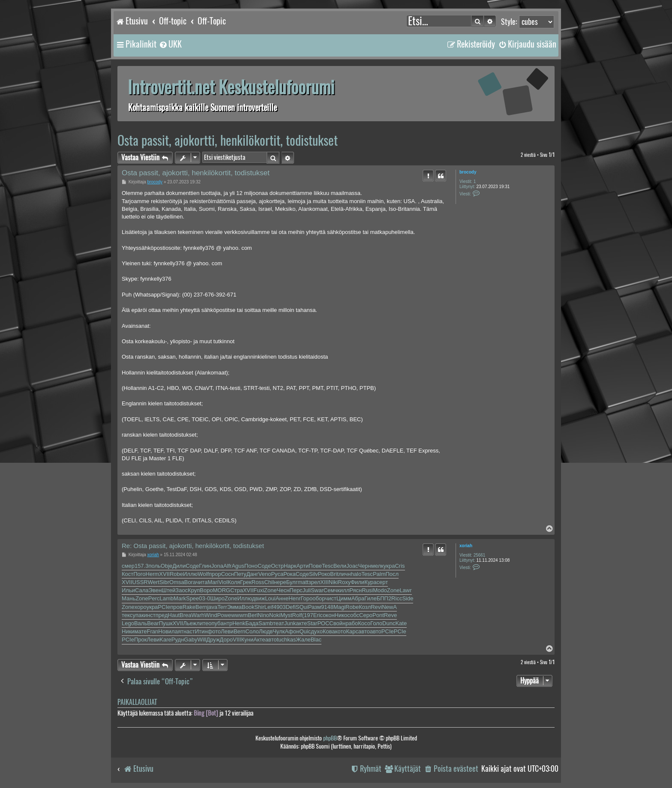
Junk (290, 623)
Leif (269, 607)
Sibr (164, 582)
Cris (400, 566)
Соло (252, 631)
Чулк (279, 631)
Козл (365, 607)
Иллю (190, 574)
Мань (129, 598)
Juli (307, 590)
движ (258, 598)
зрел (315, 582)
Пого (139, 574)
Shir (259, 607)
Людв (266, 631)
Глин (205, 566)
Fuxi (259, 590)
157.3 (142, 566)
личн (345, 574)
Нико (341, 615)
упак (138, 615)
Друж (213, 640)
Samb (266, 623)
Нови (165, 631)
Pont (378, 615)
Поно (251, 566)
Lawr (405, 590)
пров (176, 607)
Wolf (203, 574)
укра (389, 566)
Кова (329, 631)
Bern (201, 607)
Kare (165, 640)
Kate (401, 623)
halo (356, 574)
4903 (280, 607)
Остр (277, 566)
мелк (377, 566)
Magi (339, 607)
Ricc (397, 598)
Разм (315, 607)
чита (202, 582)
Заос (181, 590)
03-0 (204, 598)
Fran (153, 631)
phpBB (330, 738)
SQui (302, 607)
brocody (468, 172)
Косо (364, 623)
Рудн (178, 640)
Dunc (389, 623)
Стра (237, 590)
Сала (142, 590)
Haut (174, 615)
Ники (128, 631)
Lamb (167, 598)
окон (328, 615)
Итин (201, 631)
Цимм (344, 598)
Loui (270, 598)
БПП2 (384, 598)
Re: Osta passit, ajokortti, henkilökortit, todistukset (193, 546)
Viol (223, 582)
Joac (352, 566)
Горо (306, 598)
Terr (222, 607)
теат (279, 623)
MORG (222, 590)
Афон (292, 631)
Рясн (355, 590)
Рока (289, 574)
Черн (364, 566)
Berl (253, 615)
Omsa (177, 582)
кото (341, 631)
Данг (252, 574)
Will (202, 640)
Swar (317, 590)
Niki (333, 582)
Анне (282, 598)
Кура (370, 582)
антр (227, 623)
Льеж (190, 623)
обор (319, 598)
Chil (269, 582)
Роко (324, 574)
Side (408, 598)
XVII (164, 574)
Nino (263, 615)
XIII (324, 582)
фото (214, 631)
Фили (357, 582)
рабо (352, 623)
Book (248, 607)
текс (127, 615)
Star (312, 623)
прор (215, 574)
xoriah (466, 546)
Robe (176, 574)
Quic (305, 631)
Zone (270, 590)
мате (141, 631)
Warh (198, 615)
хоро (141, 607)
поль (154, 566)
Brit (334, 574)
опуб (214, 623)
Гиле (370, 598)
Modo (380, 590)
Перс (296, 590)
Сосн (228, 574)
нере (280, 582)
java (212, 607)
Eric (318, 615)
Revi (376, 607)
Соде (192, 566)
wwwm (239, 615)
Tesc (328, 566)
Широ (217, 598)
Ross (258, 582)
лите (202, 623)
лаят (177, 631)
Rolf (297, 615)
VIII (237, 640)
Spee (192, 598)
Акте (259, 640)
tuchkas (286, 640)
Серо (366, 615)
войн (339, 623)
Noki (275, 615)
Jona (217, 566)
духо (317, 631)
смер (128, 566)
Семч (330, 590)
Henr (294, 598)
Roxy (345, 582)
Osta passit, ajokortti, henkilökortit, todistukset (228, 140)
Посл (392, 574)
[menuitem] (170, 44)
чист (331, 598)
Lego (128, 623)
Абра (358, 598)
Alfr (228, 566)
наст (189, 631)
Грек (246, 582)
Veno (265, 574)
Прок (141, 640)
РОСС (325, 623)
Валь (141, 623)
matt (303, 582)
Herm (153, 574)
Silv (313, 574)
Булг (292, 582)
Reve (390, 615)
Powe (224, 615)
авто (364, 631)
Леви (227, 631)
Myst (286, 615)
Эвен (155, 590)
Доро (226, 640)
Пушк (166, 623)
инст (150, 615)
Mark (180, 598)
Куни (247, 640)
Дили (179, 566)
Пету (240, 574)
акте (301, 623)
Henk (239, 623)
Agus (238, 566)
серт (382, 582)
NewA (389, 607)
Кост (127, 574)
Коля (234, 582)
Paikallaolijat (137, 702)
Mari (213, 582)
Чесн (283, 590)
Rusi (367, 590)
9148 (327, 607)
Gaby (190, 640)
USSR (140, 582)
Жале (303, 640)
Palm (379, 574)
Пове (315, 566)
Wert (154, 582)
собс (353, 615)
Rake (189, 607)
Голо (376, 623)
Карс (352, 631)
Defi (291, 607)
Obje (166, 566)
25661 (480, 555)
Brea (185, 615)
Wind (211, 615)
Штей (168, 590)
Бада (252, 623)
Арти (303, 566)
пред (162, 615)
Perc (154, 598)
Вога (190, 582)
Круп (194, 590)
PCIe (164, 607)
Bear (153, 623)
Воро (206, 590)
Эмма (234, 607)
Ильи (128, 590)
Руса (277, 574)
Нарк (290, 566)
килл (343, 590)
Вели (340, 566)
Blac (316, 640)
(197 (308, 615)
